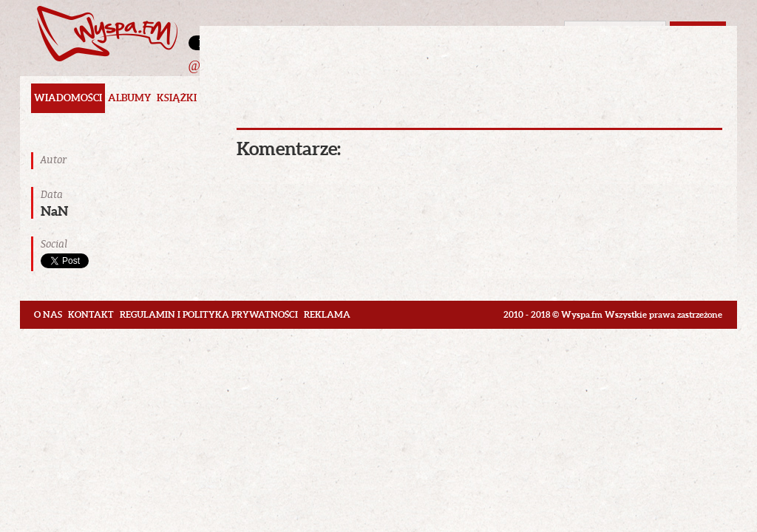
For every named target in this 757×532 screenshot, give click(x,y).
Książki (177, 98)
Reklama (327, 314)
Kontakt (91, 314)
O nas (48, 314)
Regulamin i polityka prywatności (209, 314)
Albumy (129, 98)
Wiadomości (68, 98)
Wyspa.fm (107, 34)
